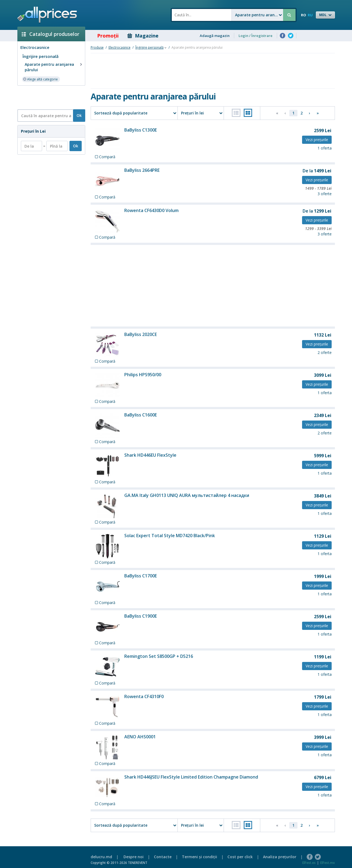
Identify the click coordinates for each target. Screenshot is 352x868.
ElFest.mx (328, 863)
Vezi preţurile (317, 140)
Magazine (143, 36)
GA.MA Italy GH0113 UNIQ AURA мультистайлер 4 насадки (187, 495)
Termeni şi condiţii (199, 857)
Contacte (163, 857)
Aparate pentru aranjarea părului (54, 67)
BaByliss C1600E (141, 415)
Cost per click (240, 857)
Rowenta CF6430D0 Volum (151, 210)
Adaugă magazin (215, 36)
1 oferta (325, 148)
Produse (97, 47)
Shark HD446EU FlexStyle (150, 455)
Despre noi (134, 857)
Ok (79, 115)
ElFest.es (309, 863)
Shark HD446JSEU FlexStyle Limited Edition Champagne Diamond (191, 777)
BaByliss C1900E (141, 616)
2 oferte (325, 352)
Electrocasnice (35, 47)
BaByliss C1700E (141, 576)
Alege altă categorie (40, 79)
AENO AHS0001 (140, 737)
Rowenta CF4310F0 (144, 696)
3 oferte (325, 194)
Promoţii (104, 36)
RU (310, 15)
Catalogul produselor (50, 34)
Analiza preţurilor (280, 857)
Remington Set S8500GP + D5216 (159, 656)
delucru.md (101, 857)
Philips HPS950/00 (143, 375)
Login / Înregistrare (256, 36)
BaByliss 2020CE (141, 334)
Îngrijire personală (41, 56)
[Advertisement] (49, 97)
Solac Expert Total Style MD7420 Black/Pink (170, 536)
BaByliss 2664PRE (142, 170)
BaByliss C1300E (141, 130)
